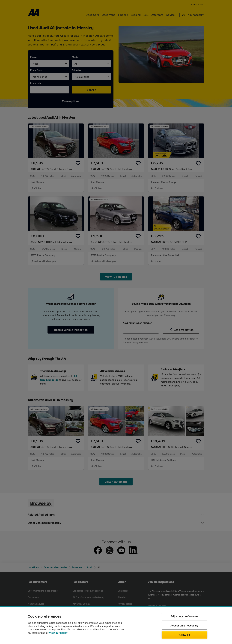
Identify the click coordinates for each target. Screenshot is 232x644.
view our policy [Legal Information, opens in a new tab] (58, 633)
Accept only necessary (184, 626)
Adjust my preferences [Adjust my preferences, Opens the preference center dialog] (184, 617)
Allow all (184, 635)
